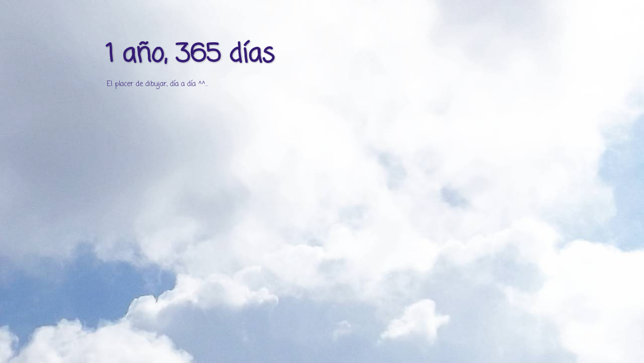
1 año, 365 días (190, 55)
